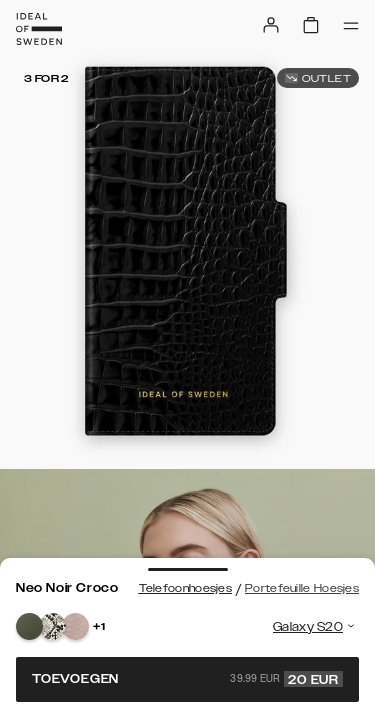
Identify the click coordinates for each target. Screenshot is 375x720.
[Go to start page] (39, 29)
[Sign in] (271, 25)
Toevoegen (187, 679)
